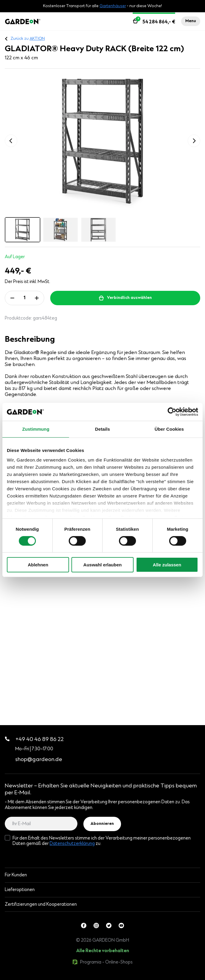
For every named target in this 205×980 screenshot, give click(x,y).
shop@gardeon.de (39, 760)
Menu (191, 21)
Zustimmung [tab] (36, 429)
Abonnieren (102, 824)
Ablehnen (38, 565)
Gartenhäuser (113, 6)
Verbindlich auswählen (129, 298)
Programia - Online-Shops (102, 962)
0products (46, 977)
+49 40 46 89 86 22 (34, 740)
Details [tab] (102, 429)
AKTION (37, 39)
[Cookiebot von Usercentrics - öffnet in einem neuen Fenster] (172, 412)
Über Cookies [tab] (169, 429)
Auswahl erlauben (102, 565)
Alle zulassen (167, 565)
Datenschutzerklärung (72, 844)
